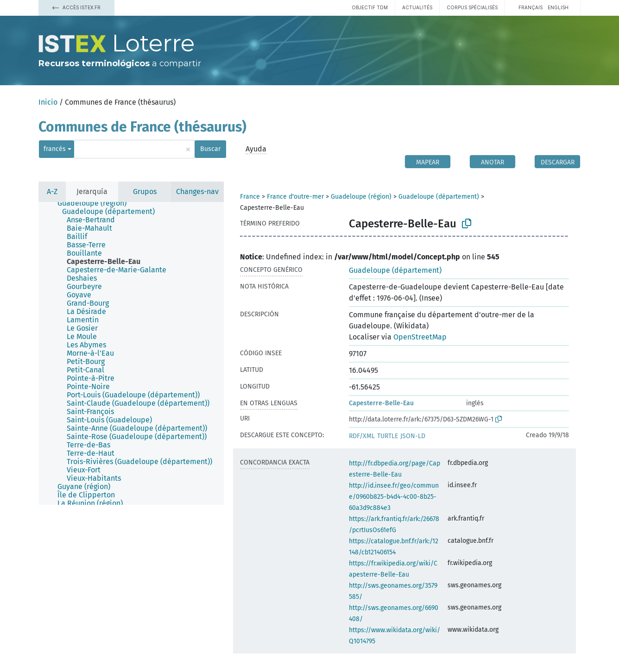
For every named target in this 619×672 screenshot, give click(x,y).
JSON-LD (413, 436)
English (558, 7)
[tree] (131, 353)
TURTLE (388, 436)
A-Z (52, 192)
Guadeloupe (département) (439, 197)
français (531, 7)
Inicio (48, 102)
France (250, 197)
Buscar (210, 149)
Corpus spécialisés (472, 7)
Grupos (145, 192)
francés (55, 149)
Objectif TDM (370, 7)
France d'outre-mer (295, 197)
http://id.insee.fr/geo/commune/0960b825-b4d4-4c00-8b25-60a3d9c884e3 (394, 497)
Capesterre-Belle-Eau (381, 403)
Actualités (417, 7)
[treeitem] (96, 203)
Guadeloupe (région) (361, 197)
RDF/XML (362, 436)
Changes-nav (197, 192)
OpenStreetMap (420, 337)
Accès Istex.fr (76, 7)
